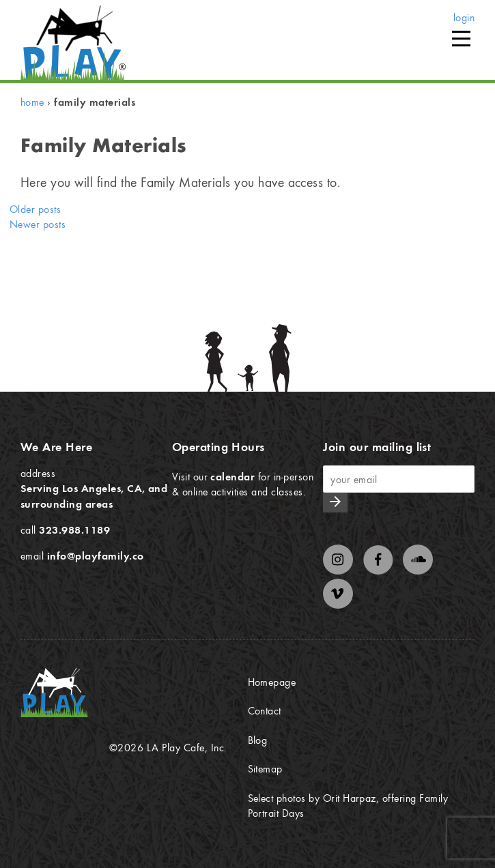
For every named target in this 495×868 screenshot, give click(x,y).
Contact (265, 710)
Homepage (272, 682)
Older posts (35, 209)
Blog (258, 740)
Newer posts (38, 224)
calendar (232, 476)
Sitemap (265, 768)
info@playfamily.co (96, 555)
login (464, 17)
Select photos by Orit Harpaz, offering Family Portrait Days (348, 805)
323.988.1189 (74, 530)
